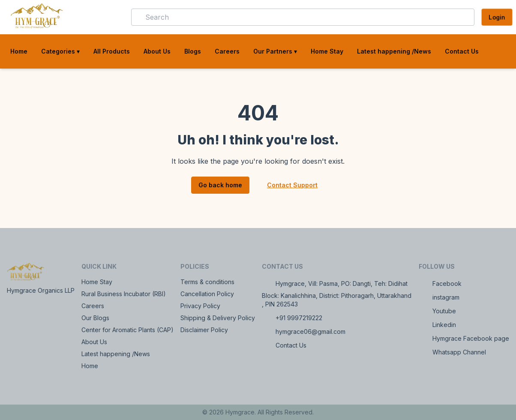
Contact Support (292, 185)
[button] (112, 17)
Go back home (220, 185)
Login (497, 17)
